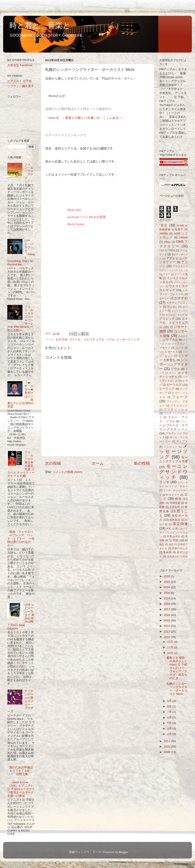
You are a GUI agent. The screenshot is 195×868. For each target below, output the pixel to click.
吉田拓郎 (175, 507)
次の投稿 (53, 463)
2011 (167, 741)
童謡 (171, 544)
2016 (167, 615)
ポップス (182, 441)
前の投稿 (142, 463)
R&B (162, 250)
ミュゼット (171, 447)
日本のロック (180, 548)
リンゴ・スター (178, 486)
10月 (171, 653)
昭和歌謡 (175, 520)
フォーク (180, 397)
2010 (167, 747)
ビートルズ (174, 385)
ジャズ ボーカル (169, 352)
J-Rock (183, 238)
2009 (167, 752)
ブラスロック (179, 406)
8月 (170, 706)
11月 (171, 647)
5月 (170, 723)
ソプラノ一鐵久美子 (21, 86)
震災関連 (180, 524)
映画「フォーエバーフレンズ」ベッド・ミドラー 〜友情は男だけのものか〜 (21, 539)
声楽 (169, 529)
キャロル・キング (175, 315)
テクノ (173, 373)
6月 (170, 718)
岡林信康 (175, 503)
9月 (170, 701)
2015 (167, 620)
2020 (167, 593)
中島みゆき (174, 536)
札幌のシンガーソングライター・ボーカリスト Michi (177, 689)
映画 (178, 499)
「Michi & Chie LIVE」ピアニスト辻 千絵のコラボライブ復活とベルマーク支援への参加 (21, 789)
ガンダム (172, 307)
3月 (170, 728)
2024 (167, 587)
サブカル (172, 340)
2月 (170, 734)
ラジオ (164, 482)
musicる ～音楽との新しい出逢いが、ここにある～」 (87, 118)
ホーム (98, 463)
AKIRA (164, 234)
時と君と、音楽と (40, 25)
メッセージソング (128, 339)
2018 (167, 604)
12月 (171, 642)
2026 (167, 576)
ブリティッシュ (176, 410)
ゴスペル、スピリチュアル (87, 339)
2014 (167, 626)
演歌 (162, 503)
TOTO (172, 250)
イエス (167, 274)
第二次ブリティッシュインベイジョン (174, 533)
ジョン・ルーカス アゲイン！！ (29, 173)
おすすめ (62, 339)
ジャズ (179, 348)
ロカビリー (173, 495)
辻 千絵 (174, 540)
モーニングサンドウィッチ (174, 472)
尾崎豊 (168, 552)
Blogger (123, 852)
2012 (167, 637)
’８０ (164, 225)
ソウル (110, 339)
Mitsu (167, 242)
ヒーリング (167, 389)
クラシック (167, 319)
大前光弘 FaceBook (20, 65)
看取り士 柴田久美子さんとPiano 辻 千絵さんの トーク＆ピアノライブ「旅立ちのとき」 (177, 668)
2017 (167, 609)
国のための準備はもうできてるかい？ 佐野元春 (20, 771)
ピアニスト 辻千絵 (19, 81)
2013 (167, 632)
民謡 (185, 556)
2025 (167, 582)
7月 (170, 712)
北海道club (173, 556)
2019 (167, 598)
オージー (164, 298)
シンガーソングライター (174, 364)
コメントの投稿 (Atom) (68, 472)
